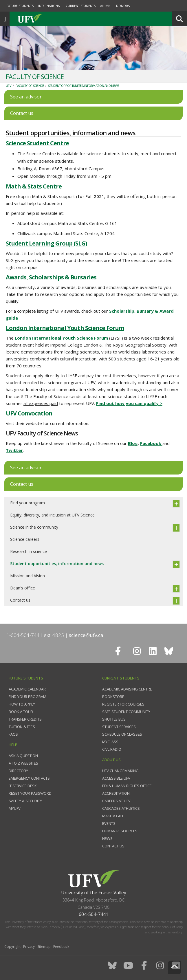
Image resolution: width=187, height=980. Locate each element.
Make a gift (113, 816)
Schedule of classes (122, 734)
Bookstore (113, 697)
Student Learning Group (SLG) (46, 243)
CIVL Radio (112, 749)
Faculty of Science (30, 86)
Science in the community (34, 527)
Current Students (81, 6)
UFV (9, 86)
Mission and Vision (27, 576)
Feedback (61, 947)
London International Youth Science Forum (65, 328)
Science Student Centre (37, 143)
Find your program (27, 503)
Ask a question (23, 756)
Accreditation (116, 793)
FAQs (13, 734)
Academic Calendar (27, 689)
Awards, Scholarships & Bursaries (51, 277)
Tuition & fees (22, 727)
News (107, 838)
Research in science (29, 551)
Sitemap (44, 947)
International (50, 6)
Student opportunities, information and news (84, 86)
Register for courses (123, 704)
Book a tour (21, 712)
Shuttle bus (114, 719)
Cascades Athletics (121, 808)
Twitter (14, 450)
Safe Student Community (126, 712)
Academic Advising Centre (127, 689)
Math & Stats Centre (34, 186)
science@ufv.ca (86, 635)
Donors (123, 6)
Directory (18, 771)
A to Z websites (23, 763)
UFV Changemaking (120, 771)
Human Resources (120, 831)
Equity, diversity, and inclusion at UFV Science (52, 515)
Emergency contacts (29, 778)
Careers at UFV (116, 801)
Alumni (106, 6)
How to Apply (22, 704)
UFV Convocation (29, 413)
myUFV (15, 808)
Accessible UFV (116, 778)
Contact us (20, 600)
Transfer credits (25, 719)
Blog (133, 443)
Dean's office (23, 588)
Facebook (151, 443)
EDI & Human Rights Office (127, 786)
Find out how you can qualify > (129, 403)
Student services (119, 727)
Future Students (20, 6)
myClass (110, 742)
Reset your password (30, 793)
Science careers (25, 539)
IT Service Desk (23, 786)
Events (109, 823)
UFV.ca (52, 19)
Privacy (29, 947)
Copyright (12, 947)
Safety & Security (25, 801)
